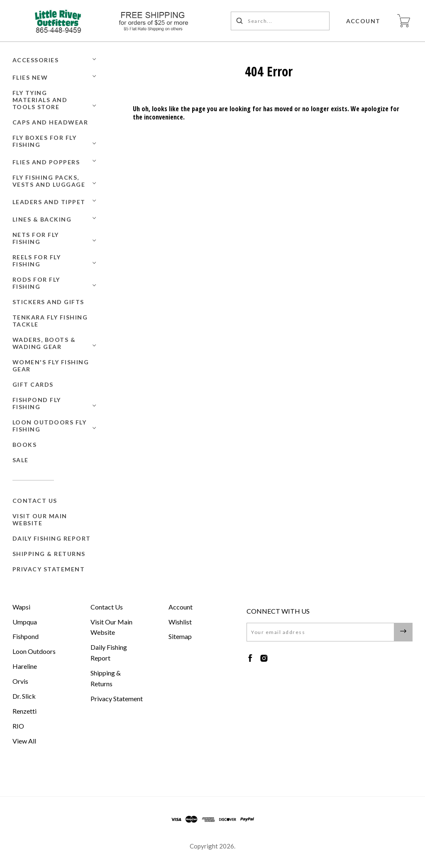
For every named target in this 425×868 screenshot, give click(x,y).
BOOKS (25, 445)
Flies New (30, 77)
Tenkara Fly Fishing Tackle (50, 321)
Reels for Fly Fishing (37, 261)
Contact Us (35, 501)
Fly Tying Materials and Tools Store (40, 100)
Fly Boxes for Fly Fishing (45, 141)
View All (24, 741)
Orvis (20, 681)
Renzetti (24, 711)
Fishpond (26, 636)
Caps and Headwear (50, 122)
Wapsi (21, 607)
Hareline (25, 666)
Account (364, 21)
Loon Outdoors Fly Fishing (50, 426)
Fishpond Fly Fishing (37, 403)
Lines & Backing (42, 219)
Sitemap (180, 636)
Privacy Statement (49, 569)
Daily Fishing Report (52, 538)
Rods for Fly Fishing (36, 283)
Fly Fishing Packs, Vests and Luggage (49, 181)
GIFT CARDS (33, 384)
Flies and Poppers (46, 162)
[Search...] (280, 21)
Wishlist (180, 622)
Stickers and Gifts (48, 302)
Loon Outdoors (34, 651)
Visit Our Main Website (40, 519)
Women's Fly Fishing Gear (51, 366)
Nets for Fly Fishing (36, 238)
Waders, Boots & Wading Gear (44, 343)
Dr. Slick (24, 696)
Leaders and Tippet (49, 202)
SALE (21, 460)
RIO (18, 726)
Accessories (36, 60)
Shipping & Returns (49, 554)
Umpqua (25, 622)
